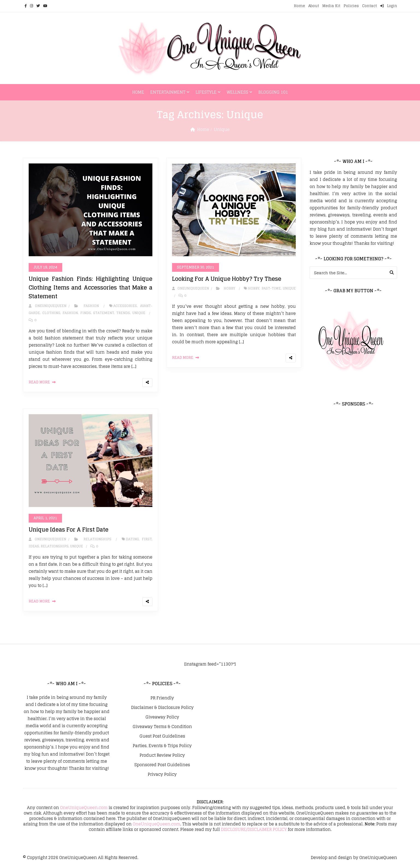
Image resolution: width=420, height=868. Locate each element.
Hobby (229, 288)
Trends (123, 313)
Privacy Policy (162, 774)
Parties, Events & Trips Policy (162, 746)
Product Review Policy (162, 755)
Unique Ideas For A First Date (69, 530)
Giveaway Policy (162, 717)
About (314, 6)
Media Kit (331, 6)
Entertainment (168, 92)
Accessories (125, 306)
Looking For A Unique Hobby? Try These (227, 279)
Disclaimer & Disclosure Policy (162, 708)
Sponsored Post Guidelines (162, 765)
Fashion (91, 306)
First (147, 539)
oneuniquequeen (48, 306)
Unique (139, 313)
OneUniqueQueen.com (84, 808)
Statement (103, 313)
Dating (132, 539)
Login (389, 6)
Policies (351, 6)
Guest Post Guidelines (162, 736)
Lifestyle (206, 92)
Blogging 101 (273, 92)
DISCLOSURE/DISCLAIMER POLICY (254, 829)
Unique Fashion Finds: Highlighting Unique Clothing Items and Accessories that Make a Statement (91, 288)
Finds (86, 313)
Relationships (97, 539)
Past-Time (271, 288)
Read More (39, 382)
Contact (369, 6)
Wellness (237, 92)
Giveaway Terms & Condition (162, 727)
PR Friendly (162, 698)
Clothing (51, 313)
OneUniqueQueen (78, 857)
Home (299, 6)
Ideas (34, 546)
